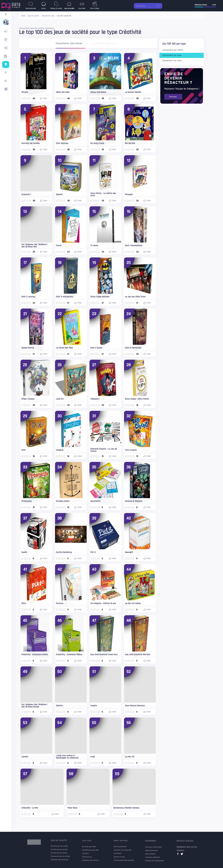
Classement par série (172, 61)
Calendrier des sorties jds (59, 860)
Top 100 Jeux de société (59, 853)
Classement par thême (173, 50)
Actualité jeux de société (59, 850)
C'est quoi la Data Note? (154, 847)
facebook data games (178, 855)
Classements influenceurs (104, 44)
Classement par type (172, 55)
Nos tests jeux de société (59, 846)
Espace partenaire (151, 851)
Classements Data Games (69, 44)
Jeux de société (59, 840)
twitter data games (182, 855)
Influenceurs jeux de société (60, 856)
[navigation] (6, 14)
